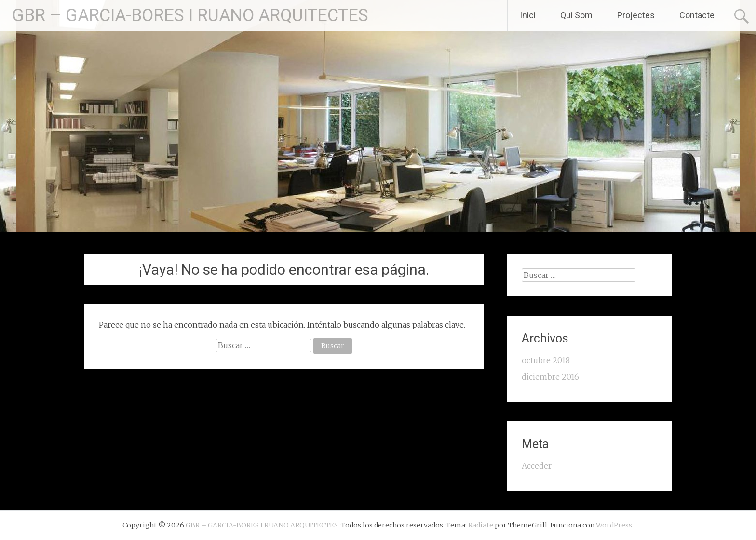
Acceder (537, 466)
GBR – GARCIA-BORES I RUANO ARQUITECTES (190, 15)
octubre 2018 (546, 360)
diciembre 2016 (550, 377)
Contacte (697, 15)
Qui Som (576, 15)
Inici (528, 15)
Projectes (636, 15)
